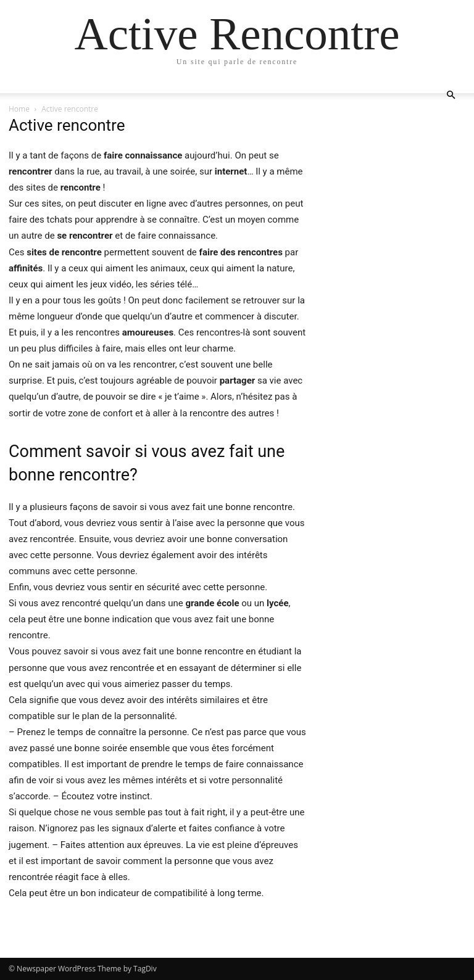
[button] (451, 95)
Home (19, 109)
